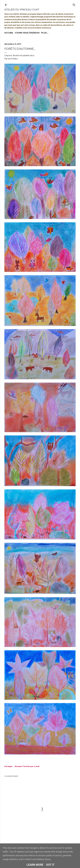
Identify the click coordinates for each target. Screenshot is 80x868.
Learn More (35, 865)
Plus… (45, 33)
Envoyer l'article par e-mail (27, 766)
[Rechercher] (74, 4)
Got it (50, 865)
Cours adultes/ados (27, 33)
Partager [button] (9, 766)
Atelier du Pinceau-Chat (22, 10)
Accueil (9, 33)
